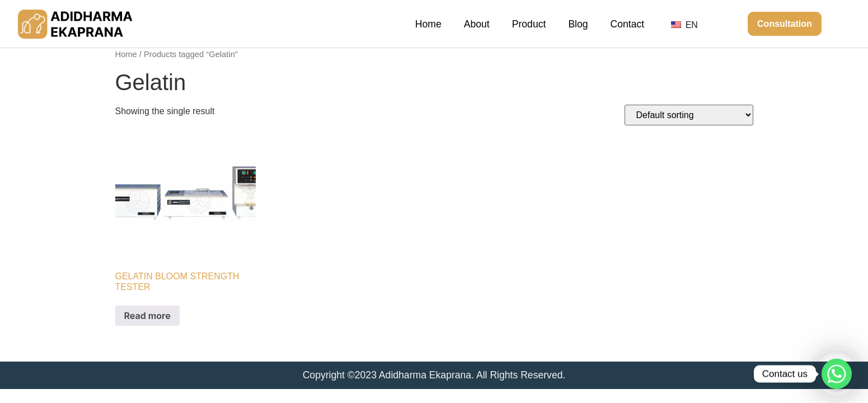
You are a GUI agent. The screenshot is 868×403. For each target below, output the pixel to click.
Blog (578, 24)
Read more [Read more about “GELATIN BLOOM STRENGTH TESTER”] (147, 316)
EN (684, 25)
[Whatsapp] (837, 374)
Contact (628, 24)
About (477, 24)
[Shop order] (689, 115)
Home (428, 24)
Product (529, 24)
